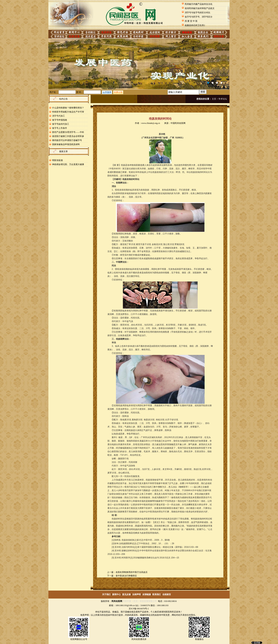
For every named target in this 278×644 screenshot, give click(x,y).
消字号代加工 (59, 116)
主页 (214, 99)
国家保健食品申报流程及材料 (66, 144)
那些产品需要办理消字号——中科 (68, 132)
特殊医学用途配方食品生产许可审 (68, 112)
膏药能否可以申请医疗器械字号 (67, 140)
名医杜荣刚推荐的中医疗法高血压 (132, 572)
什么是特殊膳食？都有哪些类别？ (68, 108)
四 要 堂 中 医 (191, 21)
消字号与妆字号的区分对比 (198, 13)
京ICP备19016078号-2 (139, 609)
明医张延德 (57, 160)
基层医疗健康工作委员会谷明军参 (68, 136)
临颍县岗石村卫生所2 (195, 25)
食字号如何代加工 (61, 124)
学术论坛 (223, 99)
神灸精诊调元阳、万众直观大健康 (68, 164)
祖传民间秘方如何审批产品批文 (200, 8)
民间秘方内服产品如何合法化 (199, 4)
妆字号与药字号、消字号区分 (199, 17)
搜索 (203, 92)
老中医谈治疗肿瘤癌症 (126, 576)
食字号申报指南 (60, 120)
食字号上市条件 (60, 128)
